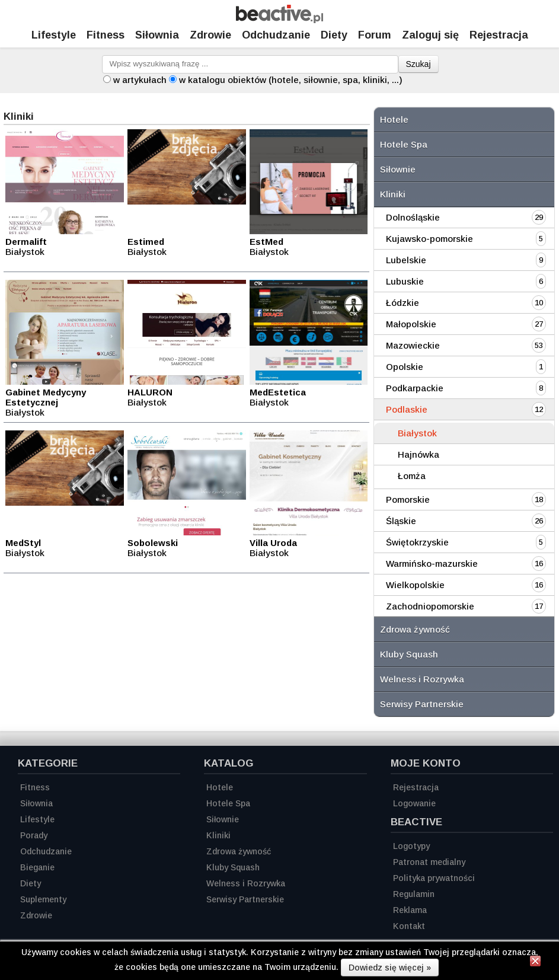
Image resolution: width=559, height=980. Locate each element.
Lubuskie (405, 281)
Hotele (394, 119)
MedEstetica (278, 392)
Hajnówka (419, 454)
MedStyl (23, 543)
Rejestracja (416, 787)
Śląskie (401, 521)
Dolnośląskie (413, 217)
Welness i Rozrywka (422, 679)
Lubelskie (406, 260)
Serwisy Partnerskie (422, 704)
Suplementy (43, 899)
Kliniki (393, 194)
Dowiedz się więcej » (390, 968)
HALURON (150, 392)
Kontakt (409, 926)
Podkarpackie (415, 388)
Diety (334, 35)
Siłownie (398, 169)
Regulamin (414, 894)
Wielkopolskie (415, 585)
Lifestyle (54, 35)
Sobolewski (153, 543)
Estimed (146, 242)
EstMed (266, 242)
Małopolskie (411, 324)
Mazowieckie (413, 345)
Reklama (410, 910)
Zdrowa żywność (415, 629)
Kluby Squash (409, 654)
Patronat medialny (429, 862)
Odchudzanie (276, 35)
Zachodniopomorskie (430, 606)
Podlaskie (407, 409)
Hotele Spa (404, 144)
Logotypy (411, 846)
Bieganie (37, 867)
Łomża (412, 476)
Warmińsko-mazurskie (432, 564)
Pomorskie (408, 499)
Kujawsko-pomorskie (429, 239)
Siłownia (157, 35)
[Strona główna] (279, 20)
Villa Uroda (273, 543)
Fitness (106, 35)
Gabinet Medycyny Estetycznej (46, 397)
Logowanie (414, 803)
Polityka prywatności (434, 878)
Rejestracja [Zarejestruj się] (499, 35)
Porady (34, 835)
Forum (375, 35)
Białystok (417, 433)
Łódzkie (403, 303)
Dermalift (26, 242)
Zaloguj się (430, 35)
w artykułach (140, 80)
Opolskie (405, 367)
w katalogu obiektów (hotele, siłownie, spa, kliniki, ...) (291, 80)
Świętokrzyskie (417, 542)
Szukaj (419, 64)
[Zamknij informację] (535, 963)
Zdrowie (210, 35)
